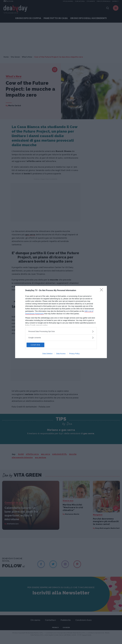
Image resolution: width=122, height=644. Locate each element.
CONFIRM (38, 345)
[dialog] (61, 322)
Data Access (61, 354)
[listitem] (61, 331)
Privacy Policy (74, 354)
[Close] (102, 290)
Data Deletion (47, 354)
